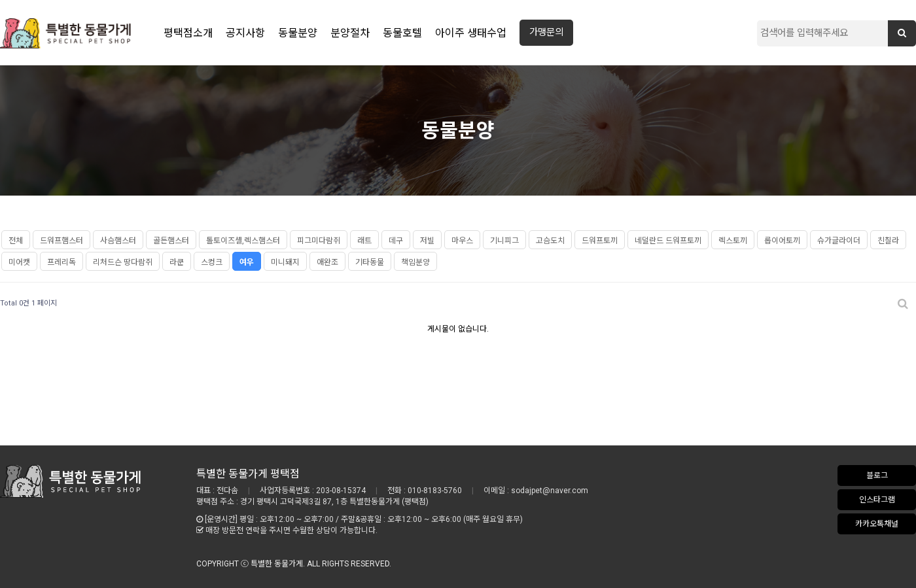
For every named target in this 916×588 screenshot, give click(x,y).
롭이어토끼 (782, 241)
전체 (16, 241)
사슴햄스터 (118, 241)
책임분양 (415, 262)
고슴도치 (550, 241)
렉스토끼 (733, 241)
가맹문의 (546, 32)
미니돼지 (285, 262)
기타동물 (370, 262)
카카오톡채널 (877, 524)
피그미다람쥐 (319, 241)
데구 (396, 241)
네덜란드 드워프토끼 (668, 241)
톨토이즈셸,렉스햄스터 (243, 241)
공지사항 (245, 33)
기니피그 (504, 241)
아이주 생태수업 (471, 33)
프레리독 (62, 262)
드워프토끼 (600, 241)
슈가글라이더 (839, 241)
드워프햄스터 (62, 241)
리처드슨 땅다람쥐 (123, 262)
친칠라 (888, 241)
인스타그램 (877, 500)
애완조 (327, 262)
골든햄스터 (171, 241)
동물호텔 (402, 33)
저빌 (427, 241)
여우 (247, 262)
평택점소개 (188, 33)
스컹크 (212, 262)
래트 (364, 241)
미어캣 (19, 262)
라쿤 (177, 262)
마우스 (462, 241)
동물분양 (298, 33)
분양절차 (350, 33)
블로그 (877, 476)
